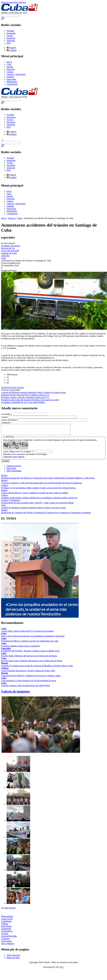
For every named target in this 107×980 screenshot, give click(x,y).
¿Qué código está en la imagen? (18, 453)
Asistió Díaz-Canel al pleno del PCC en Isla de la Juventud (27, 633)
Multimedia (12, 82)
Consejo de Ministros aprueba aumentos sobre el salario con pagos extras (33, 392)
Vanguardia (6, 931)
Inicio (9, 62)
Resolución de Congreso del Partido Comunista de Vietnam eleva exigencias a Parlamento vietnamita (46, 515)
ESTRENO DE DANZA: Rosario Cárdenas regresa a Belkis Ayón (30, 653)
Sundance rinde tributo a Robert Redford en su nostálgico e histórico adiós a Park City (39, 500)
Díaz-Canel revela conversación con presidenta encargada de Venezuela (33, 638)
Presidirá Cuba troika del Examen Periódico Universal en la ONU (30, 400)
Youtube (10, 31)
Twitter (10, 36)
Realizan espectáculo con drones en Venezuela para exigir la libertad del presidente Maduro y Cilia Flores (48, 480)
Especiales (11, 79)
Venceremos (6, 943)
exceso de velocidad (10, 251)
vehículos (5, 256)
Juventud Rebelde (9, 938)
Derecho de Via (8, 248)
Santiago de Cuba (9, 253)
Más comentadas (14, 473)
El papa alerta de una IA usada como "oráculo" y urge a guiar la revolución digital (37, 505)
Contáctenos (12, 84)
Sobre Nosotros (13, 957)
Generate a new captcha (14, 459)
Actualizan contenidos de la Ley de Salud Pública (23, 402)
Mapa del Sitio (13, 960)
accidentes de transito (11, 246)
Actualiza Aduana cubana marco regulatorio (21, 648)
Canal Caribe (7, 921)
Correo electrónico (10, 420)
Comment (6, 423)
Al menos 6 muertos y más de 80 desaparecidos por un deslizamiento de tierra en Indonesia (41, 485)
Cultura (10, 72)
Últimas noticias (14, 468)
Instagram (11, 33)
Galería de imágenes (15, 693)
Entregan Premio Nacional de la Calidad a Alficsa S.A (25, 395)
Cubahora (5, 941)
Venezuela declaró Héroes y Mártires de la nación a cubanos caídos (31, 678)
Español (12, 50)
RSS (9, 43)
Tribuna (5, 926)
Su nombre (6, 414)
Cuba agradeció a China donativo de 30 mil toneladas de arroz (29, 683)
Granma (5, 936)
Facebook (11, 38)
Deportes (11, 69)
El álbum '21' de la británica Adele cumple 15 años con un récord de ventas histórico (38, 490)
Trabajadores (7, 933)
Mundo (10, 67)
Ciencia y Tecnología (16, 74)
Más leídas (11, 470)
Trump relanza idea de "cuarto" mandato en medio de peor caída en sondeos (35, 495)
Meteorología (7, 918)
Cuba (9, 64)
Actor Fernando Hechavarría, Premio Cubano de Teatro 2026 (28, 673)
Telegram (11, 41)
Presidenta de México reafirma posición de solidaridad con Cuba (30, 643)
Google (20, 387)
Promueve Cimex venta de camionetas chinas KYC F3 (25, 397)
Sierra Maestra (8, 946)
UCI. (62, 969)
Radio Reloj (6, 928)
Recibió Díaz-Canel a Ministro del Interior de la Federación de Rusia (32, 663)
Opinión (10, 77)
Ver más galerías (8, 910)
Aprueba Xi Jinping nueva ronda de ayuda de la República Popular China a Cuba (37, 668)
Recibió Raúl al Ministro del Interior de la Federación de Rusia (29, 658)
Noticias (12, 218)
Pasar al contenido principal (13, 2)
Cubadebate (6, 923)
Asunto (5, 417)
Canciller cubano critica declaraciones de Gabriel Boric (26, 688)
